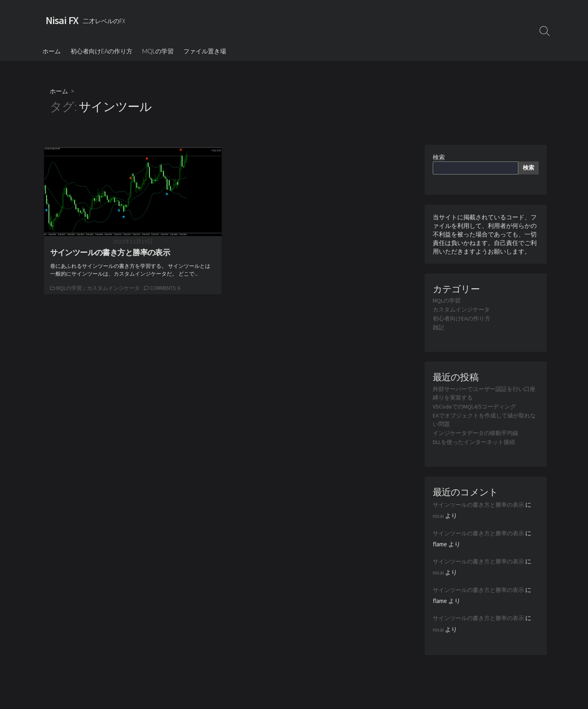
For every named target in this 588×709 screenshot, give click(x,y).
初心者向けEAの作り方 (101, 52)
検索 (439, 158)
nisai (438, 514)
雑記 (439, 328)
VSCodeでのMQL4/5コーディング (477, 406)
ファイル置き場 (205, 52)
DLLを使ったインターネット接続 (478, 441)
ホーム (52, 52)
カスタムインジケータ (114, 289)
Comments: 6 (167, 289)
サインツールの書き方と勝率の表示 (482, 503)
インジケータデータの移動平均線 (479, 432)
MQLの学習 (158, 52)
